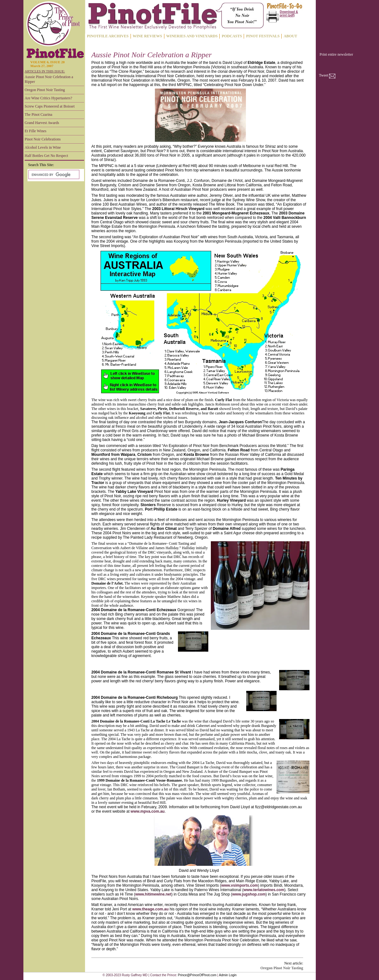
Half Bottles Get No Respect (46, 156)
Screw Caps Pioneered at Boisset (50, 106)
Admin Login (228, 975)
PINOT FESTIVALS (263, 36)
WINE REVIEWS (147, 36)
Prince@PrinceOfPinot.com (197, 975)
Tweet (324, 75)
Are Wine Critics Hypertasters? (48, 98)
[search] (53, 175)
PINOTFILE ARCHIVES (108, 36)
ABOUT (290, 36)
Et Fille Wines (36, 131)
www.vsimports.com (240, 885)
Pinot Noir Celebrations (43, 139)
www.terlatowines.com (264, 890)
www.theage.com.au (150, 909)
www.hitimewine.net (153, 894)
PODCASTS (232, 36)
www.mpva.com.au (148, 811)
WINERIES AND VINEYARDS (192, 36)
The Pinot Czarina (38, 115)
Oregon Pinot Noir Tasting (45, 90)
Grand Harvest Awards (42, 123)
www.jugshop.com (249, 894)
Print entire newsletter (336, 54)
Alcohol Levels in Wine (43, 147)
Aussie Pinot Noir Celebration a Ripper (49, 79)
